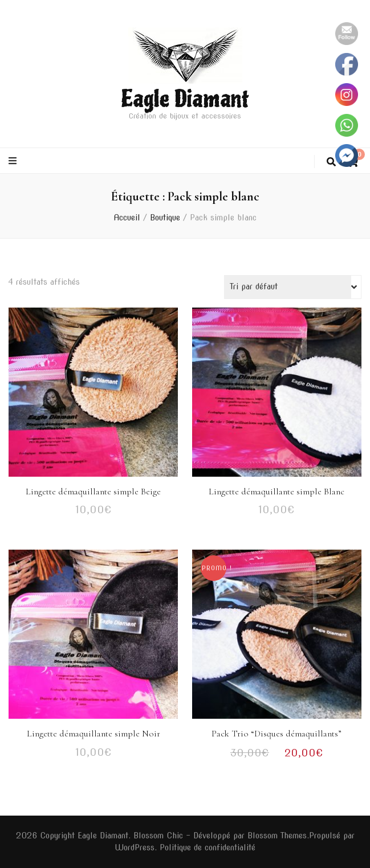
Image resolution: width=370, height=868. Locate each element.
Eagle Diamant (185, 99)
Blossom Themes (277, 836)
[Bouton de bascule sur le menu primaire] (14, 161)
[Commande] (293, 287)
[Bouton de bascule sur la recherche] (331, 162)
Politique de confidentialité (208, 847)
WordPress (135, 847)
